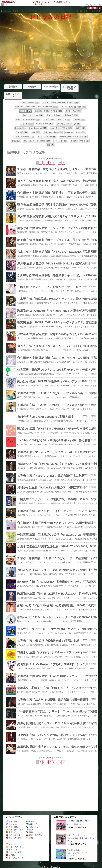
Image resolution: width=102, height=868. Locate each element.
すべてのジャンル (15, 858)
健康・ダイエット (15, 830)
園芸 (30, 838)
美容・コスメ (13, 827)
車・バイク (12, 850)
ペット (30, 821)
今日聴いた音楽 (73, 850)
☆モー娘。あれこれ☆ (76, 835)
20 (60, 163)
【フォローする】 (82, 11)
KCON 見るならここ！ (77, 824)
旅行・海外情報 (34, 835)
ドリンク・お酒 (14, 838)
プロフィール (18, 11)
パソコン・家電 (14, 852)
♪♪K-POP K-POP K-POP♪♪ (79, 821)
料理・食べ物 (13, 835)
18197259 (93, 8)
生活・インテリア (15, 832)
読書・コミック (34, 832)
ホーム (3, 11)
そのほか (11, 855)
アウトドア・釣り (15, 847)
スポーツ (11, 844)
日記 (9, 11)
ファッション (13, 824)
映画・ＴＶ (32, 827)
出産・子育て (13, 821)
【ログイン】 (95, 11)
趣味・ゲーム (33, 824)
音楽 (6, 5)
